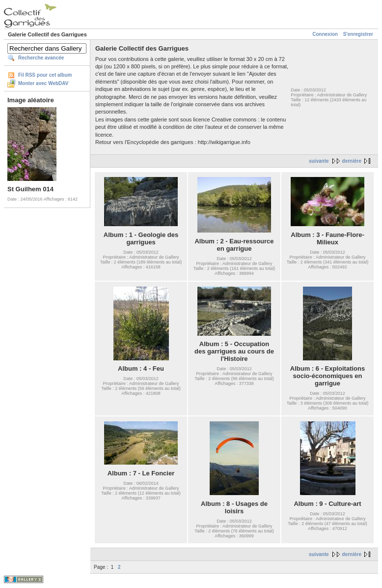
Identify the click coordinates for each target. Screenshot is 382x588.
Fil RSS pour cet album (45, 75)
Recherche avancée (41, 58)
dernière (352, 161)
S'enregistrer (358, 34)
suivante (319, 161)
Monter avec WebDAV (43, 83)
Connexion (325, 34)
